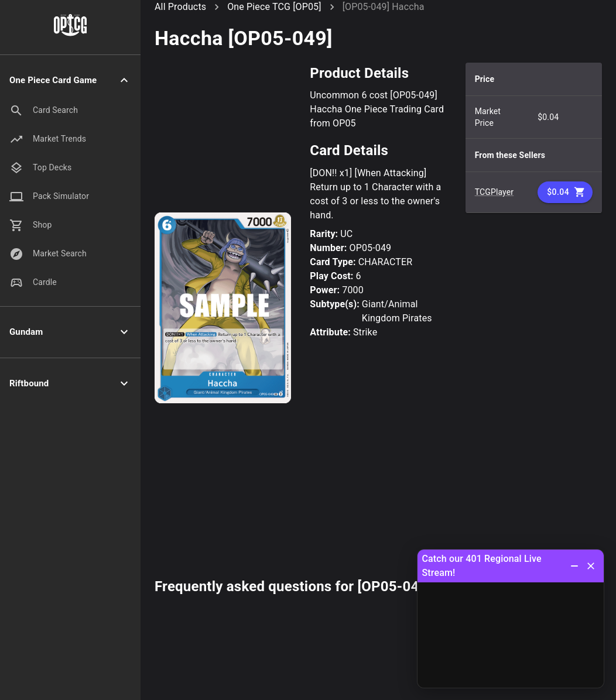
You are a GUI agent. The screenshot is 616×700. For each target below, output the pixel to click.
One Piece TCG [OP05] (274, 7)
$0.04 (565, 192)
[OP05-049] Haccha (384, 7)
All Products (180, 7)
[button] (70, 80)
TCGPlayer (494, 192)
